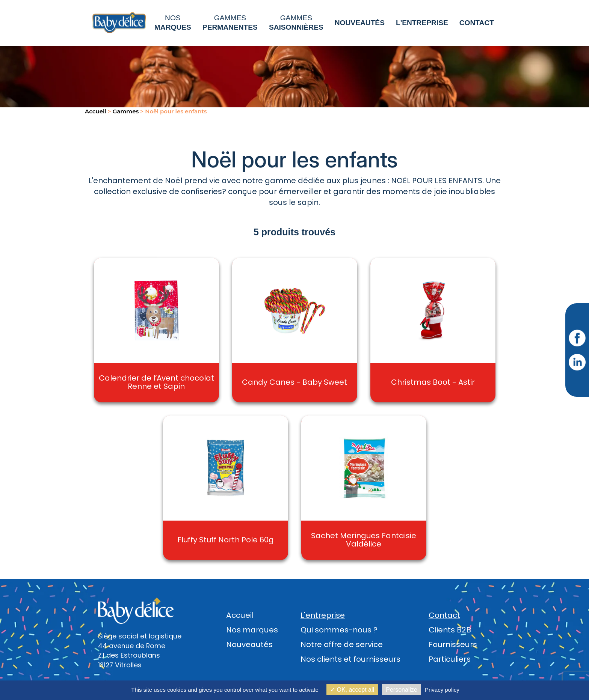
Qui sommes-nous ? (339, 630)
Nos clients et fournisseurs (350, 659)
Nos (173, 23)
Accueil (240, 615)
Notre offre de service (342, 644)
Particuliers (450, 659)
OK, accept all (352, 690)
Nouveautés (249, 644)
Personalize (402, 690)
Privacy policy (442, 690)
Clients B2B (450, 630)
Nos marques (252, 630)
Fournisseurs (453, 644)
